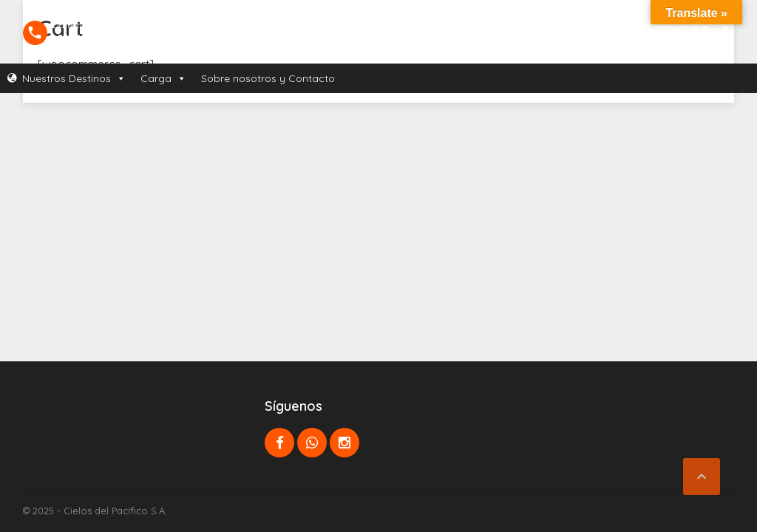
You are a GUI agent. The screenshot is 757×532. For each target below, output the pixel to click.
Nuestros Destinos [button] (74, 78)
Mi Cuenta (677, 49)
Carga (163, 78)
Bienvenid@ (682, 29)
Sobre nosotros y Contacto (268, 78)
